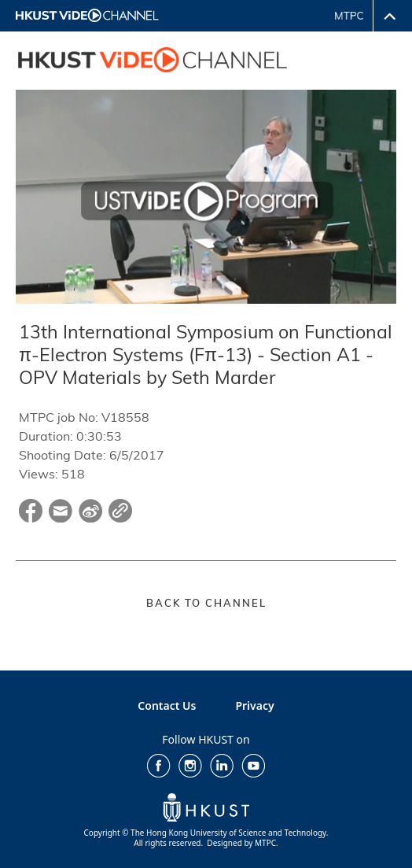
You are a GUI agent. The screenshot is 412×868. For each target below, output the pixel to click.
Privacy (254, 705)
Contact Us (167, 705)
